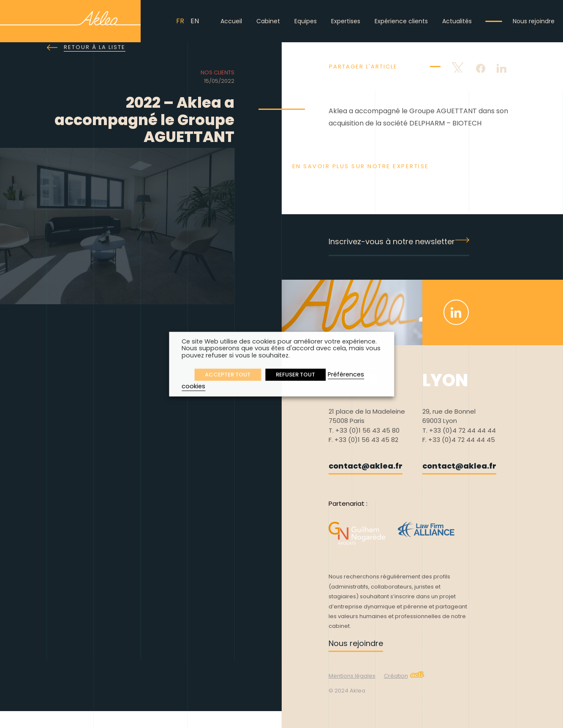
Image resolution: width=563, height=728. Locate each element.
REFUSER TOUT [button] (295, 375)
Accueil (231, 21)
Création (404, 676)
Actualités (457, 21)
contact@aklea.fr (366, 466)
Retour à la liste (86, 48)
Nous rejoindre (534, 21)
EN (195, 21)
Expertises (346, 21)
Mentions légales (352, 676)
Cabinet (268, 21)
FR (180, 21)
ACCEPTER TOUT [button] (228, 375)
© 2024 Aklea (347, 691)
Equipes (306, 21)
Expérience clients (401, 21)
